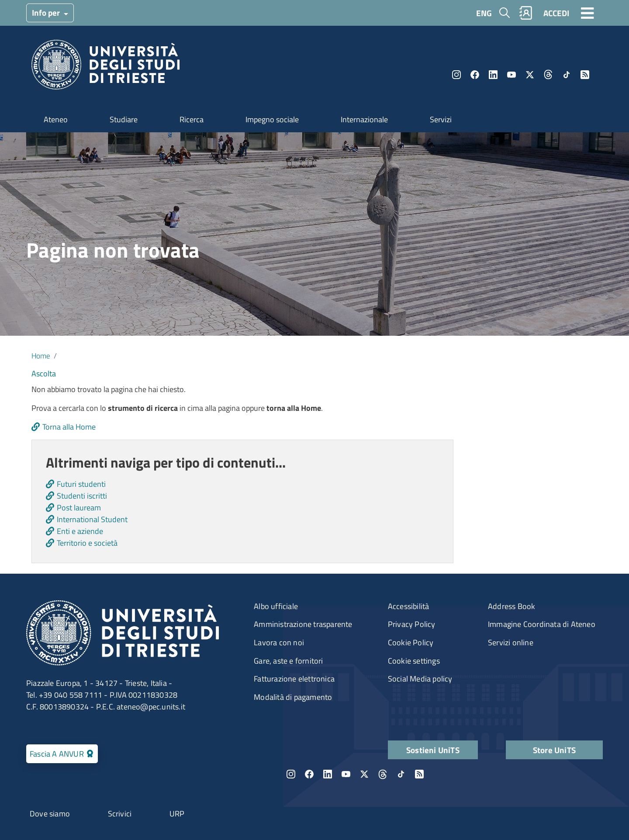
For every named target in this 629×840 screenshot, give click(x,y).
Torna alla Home (69, 427)
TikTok (567, 75)
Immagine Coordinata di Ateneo (542, 624)
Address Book (511, 606)
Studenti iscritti (82, 496)
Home (41, 356)
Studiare (124, 119)
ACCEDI (556, 13)
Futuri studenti (81, 484)
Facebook (475, 75)
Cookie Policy (411, 642)
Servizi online (511, 642)
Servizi (441, 119)
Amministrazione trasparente (303, 624)
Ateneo (56, 119)
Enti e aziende (80, 531)
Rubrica (526, 13)
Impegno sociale (272, 119)
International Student (92, 519)
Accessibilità (409, 606)
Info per (47, 12)
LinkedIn (493, 75)
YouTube (511, 75)
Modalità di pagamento (293, 697)
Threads (548, 75)
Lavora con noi (279, 642)
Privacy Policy (412, 624)
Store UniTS (554, 750)
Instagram (456, 75)
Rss (585, 75)
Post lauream (79, 508)
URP (177, 814)
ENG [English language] (484, 13)
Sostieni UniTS (433, 750)
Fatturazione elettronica (294, 679)
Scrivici (120, 814)
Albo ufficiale (276, 606)
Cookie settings (414, 661)
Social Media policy (420, 679)
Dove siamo (50, 814)
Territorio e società (87, 543)
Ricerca (192, 119)
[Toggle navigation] (588, 13)
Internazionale (364, 119)
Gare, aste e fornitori (288, 661)
